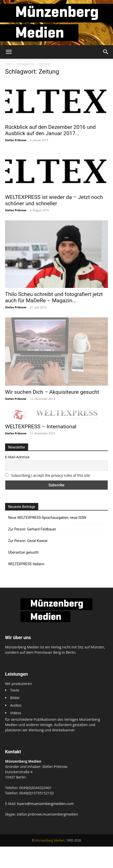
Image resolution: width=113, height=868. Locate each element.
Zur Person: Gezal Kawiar (28, 541)
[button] (9, 52)
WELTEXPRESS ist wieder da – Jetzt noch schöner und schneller (54, 200)
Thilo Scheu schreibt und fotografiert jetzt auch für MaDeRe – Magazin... (54, 297)
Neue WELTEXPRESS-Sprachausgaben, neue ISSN (47, 518)
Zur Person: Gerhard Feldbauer (32, 529)
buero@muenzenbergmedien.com (45, 804)
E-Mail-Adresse (17, 457)
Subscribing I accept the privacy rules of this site (51, 475)
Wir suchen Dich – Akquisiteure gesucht (52, 392)
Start (8, 64)
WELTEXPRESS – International (41, 427)
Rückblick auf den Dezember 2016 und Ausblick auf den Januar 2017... (50, 130)
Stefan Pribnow (16, 140)
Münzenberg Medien (50, 840)
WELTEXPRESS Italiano (26, 564)
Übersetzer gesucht (23, 552)
